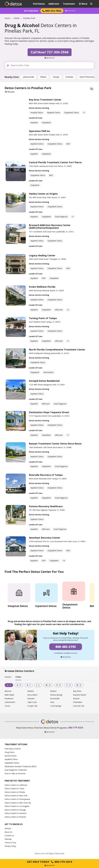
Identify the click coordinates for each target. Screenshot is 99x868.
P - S (58, 685)
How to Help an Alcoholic (15, 773)
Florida (16, 18)
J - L (38, 685)
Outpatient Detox (12, 763)
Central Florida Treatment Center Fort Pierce (55, 162)
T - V (68, 685)
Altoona (8, 691)
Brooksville (55, 699)
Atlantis (31, 691)
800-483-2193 (66, 647)
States (8, 677)
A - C (9, 685)
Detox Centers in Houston (16, 813)
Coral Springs (56, 706)
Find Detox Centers (13, 749)
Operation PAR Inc (39, 131)
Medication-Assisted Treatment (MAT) (21, 766)
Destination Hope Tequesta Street (49, 412)
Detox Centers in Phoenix (15, 817)
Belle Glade (9, 695)
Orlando (69, 77)
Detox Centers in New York (16, 796)
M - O (48, 685)
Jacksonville (29, 77)
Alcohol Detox (11, 756)
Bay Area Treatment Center (45, 100)
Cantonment (10, 702)
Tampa (56, 77)
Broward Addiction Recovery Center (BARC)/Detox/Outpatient (50, 227)
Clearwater (78, 702)
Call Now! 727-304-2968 (50, 52)
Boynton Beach (80, 695)
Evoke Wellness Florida (42, 287)
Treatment (69, 4)
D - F (19, 685)
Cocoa (7, 706)
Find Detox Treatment (17, 781)
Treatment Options (16, 744)
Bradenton (9, 699)
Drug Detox (10, 752)
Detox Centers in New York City (18, 803)
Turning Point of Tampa (43, 318)
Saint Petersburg (88, 77)
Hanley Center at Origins (43, 194)
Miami (43, 77)
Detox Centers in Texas (14, 788)
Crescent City (79, 706)
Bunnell (76, 699)
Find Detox (39, 4)
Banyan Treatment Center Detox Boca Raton (55, 444)
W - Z (79, 685)
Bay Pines (77, 691)
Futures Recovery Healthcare (46, 506)
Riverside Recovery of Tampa (46, 475)
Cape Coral (32, 702)
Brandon (31, 699)
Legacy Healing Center (42, 255)
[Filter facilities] (92, 89)
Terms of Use (10, 843)
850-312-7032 (52, 11)
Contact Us (9, 835)
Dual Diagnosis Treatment (16, 770)
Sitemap (8, 839)
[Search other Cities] (51, 65)
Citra (52, 702)
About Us (9, 832)
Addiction (54, 4)
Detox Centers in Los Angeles (17, 806)
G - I (29, 685)
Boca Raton (32, 695)
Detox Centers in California (16, 785)
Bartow (53, 691)
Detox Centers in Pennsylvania (17, 799)
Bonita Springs (56, 695)
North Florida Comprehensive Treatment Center (57, 349)
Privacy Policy (10, 846)
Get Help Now (31, 11)
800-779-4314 (76, 728)
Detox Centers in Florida (15, 792)
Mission (8, 828)
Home (7, 18)
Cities (18, 677)
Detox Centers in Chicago (15, 810)
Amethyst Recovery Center (45, 538)
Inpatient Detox (11, 759)
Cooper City (32, 706)
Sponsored (70, 11)
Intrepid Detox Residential (44, 381)
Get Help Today (49, 862)
